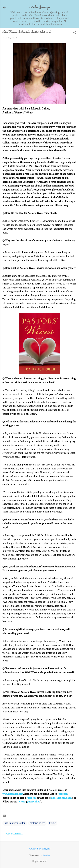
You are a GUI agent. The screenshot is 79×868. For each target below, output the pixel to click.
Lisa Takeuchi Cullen (15, 823)
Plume (53, 823)
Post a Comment (14, 834)
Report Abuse (40, 861)
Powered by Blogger (39, 849)
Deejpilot (46, 855)
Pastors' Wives (37, 823)
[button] (75, 33)
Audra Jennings (39, 7)
